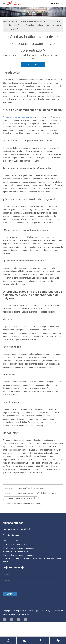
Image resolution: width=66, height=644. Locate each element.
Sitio (36, 59)
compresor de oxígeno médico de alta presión (24, 488)
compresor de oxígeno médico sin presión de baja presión (29, 493)
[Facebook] (60, 638)
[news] (33, 12)
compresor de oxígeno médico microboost (22, 503)
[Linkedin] (60, 641)
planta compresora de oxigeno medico (21, 498)
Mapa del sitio (40, 641)
